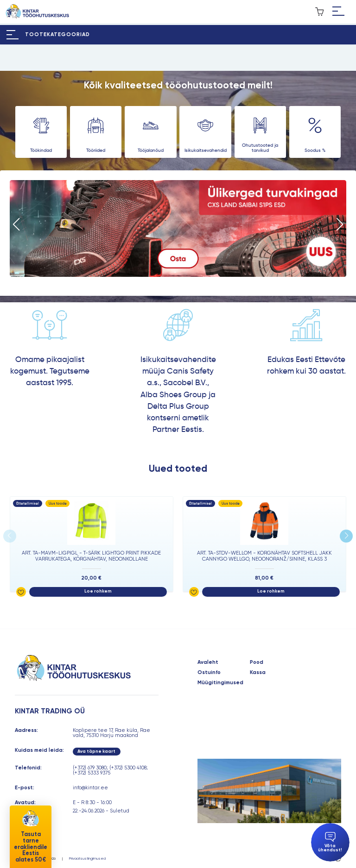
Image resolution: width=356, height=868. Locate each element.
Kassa (258, 672)
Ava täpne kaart (96, 751)
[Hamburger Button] (338, 12)
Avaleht (208, 662)
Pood (257, 662)
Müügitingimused (220, 683)
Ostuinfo (209, 672)
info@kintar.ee (90, 788)
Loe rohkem (98, 591)
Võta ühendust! (330, 842)
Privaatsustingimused (87, 858)
